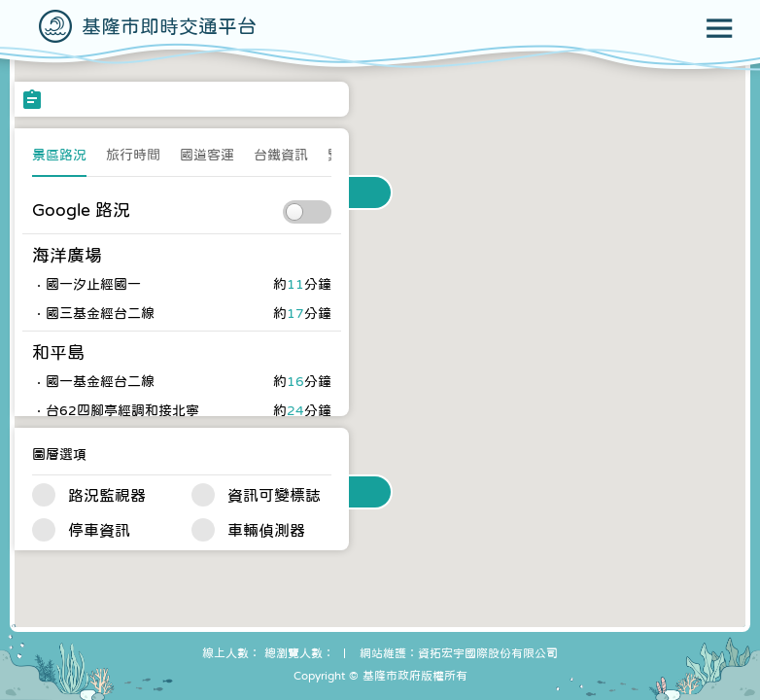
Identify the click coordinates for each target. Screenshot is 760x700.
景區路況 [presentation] (59, 155)
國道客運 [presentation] (207, 155)
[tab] (59, 160)
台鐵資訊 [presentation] (281, 155)
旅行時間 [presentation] (133, 155)
